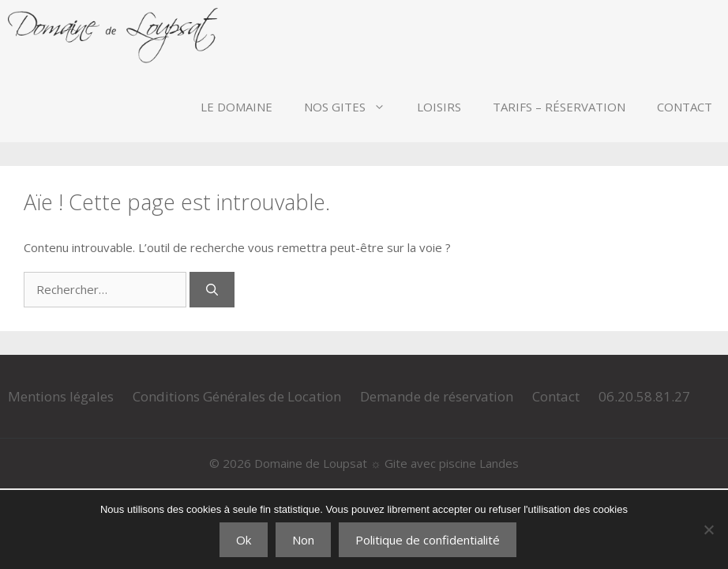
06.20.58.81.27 (644, 396)
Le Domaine (236, 107)
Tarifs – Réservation (559, 107)
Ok (244, 540)
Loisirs (439, 107)
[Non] (708, 529)
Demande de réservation (437, 396)
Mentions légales (61, 396)
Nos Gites (353, 107)
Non (303, 540)
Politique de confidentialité (428, 540)
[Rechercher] (212, 290)
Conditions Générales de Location (237, 396)
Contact (685, 107)
